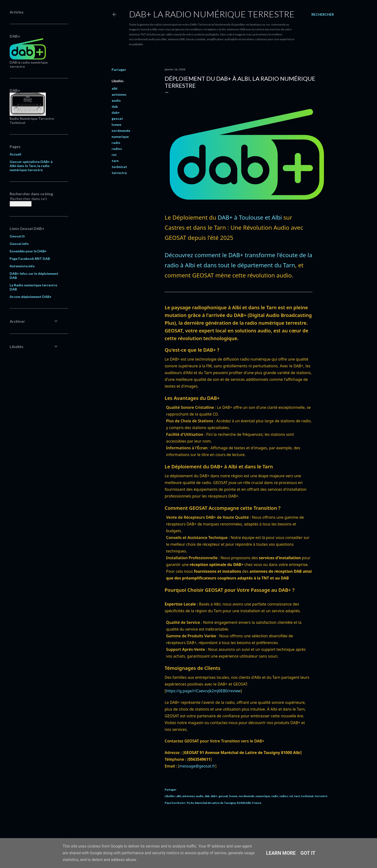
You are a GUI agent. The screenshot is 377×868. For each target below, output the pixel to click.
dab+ (116, 112)
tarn (115, 161)
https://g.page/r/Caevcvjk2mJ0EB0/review (203, 691)
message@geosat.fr (197, 766)
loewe (116, 124)
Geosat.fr (17, 236)
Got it (308, 853)
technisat (119, 167)
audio (116, 100)
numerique (120, 137)
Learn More (281, 853)
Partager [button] (119, 70)
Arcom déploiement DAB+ (31, 297)
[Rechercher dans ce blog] (28, 198)
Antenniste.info (22, 266)
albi (114, 88)
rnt (114, 155)
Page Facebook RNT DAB (30, 259)
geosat (117, 118)
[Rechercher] (323, 14)
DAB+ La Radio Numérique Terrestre (212, 14)
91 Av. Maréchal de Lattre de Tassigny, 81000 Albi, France (224, 803)
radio (116, 143)
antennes (119, 94)
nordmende (121, 131)
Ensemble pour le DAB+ (28, 251)
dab (115, 106)
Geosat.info (19, 244)
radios (117, 149)
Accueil (15, 154)
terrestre (119, 173)
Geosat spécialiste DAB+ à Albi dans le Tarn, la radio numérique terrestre (31, 166)
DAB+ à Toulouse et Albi (250, 217)
